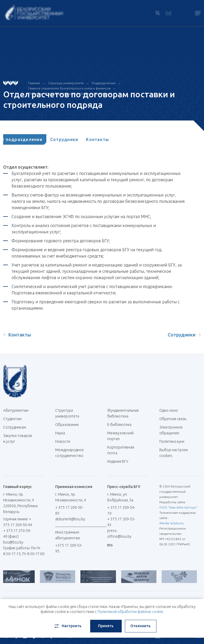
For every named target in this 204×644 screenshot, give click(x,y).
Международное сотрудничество (70, 456)
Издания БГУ (118, 461)
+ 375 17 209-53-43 (121, 522)
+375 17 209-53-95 (69, 548)
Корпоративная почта (121, 450)
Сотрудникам (15, 427)
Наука (60, 433)
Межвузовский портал (120, 436)
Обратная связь (173, 419)
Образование (67, 425)
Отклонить (141, 626)
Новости (63, 441)
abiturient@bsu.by (70, 519)
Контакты (104, 139)
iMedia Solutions (171, 523)
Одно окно (169, 410)
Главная (34, 83)
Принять (106, 626)
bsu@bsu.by (13, 542)
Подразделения (103, 83)
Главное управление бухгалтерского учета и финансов (69, 88)
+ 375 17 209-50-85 (69, 510)
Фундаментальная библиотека (123, 413)
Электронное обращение (171, 430)
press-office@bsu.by (119, 534)
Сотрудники (71, 139)
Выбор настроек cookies (174, 453)
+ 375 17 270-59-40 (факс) (17, 534)
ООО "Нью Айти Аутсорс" (178, 507)
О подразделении (28, 139)
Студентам (12, 419)
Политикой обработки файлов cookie (130, 612)
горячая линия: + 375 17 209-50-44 (18, 522)
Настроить (67, 626)
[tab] (28, 139)
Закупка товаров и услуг (18, 439)
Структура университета (66, 83)
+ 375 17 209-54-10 (121, 510)
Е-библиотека (121, 425)
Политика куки (172, 441)
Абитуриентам (18, 410)
